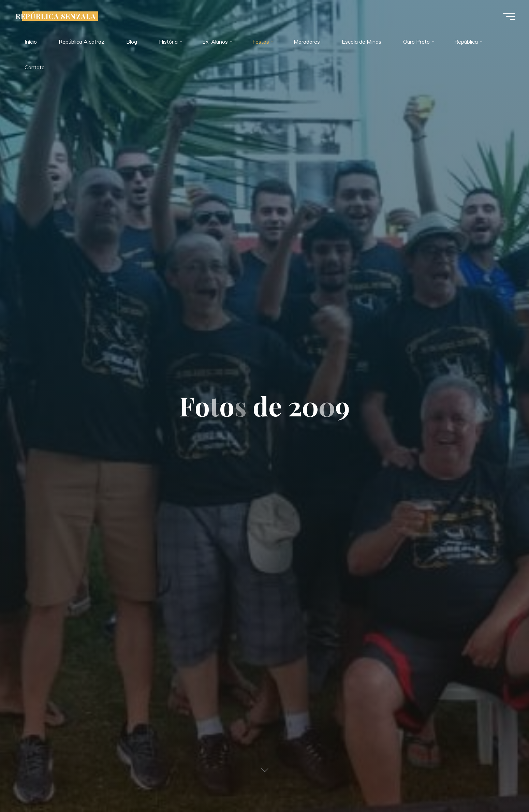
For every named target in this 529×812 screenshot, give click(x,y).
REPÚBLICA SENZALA (56, 16)
